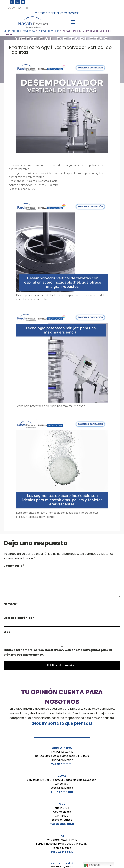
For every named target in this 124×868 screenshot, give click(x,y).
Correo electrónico (19, 618)
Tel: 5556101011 (62, 764)
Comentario (14, 566)
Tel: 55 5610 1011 (62, 792)
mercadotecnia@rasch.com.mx (57, 13)
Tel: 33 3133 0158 (62, 824)
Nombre (11, 604)
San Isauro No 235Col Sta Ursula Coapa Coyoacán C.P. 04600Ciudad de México (62, 756)
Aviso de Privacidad (62, 863)
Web (7, 632)
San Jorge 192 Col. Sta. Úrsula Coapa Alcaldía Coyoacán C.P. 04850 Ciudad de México (62, 784)
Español (92, 865)
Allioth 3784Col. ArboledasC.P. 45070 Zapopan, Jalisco (62, 814)
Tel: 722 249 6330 (62, 852)
